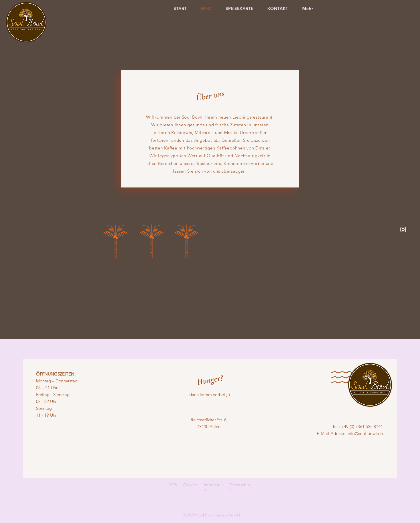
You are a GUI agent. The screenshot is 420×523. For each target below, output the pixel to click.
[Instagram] (403, 229)
